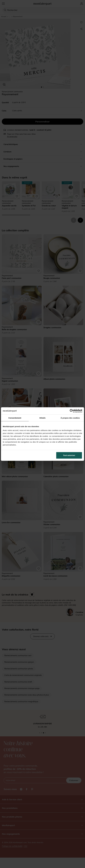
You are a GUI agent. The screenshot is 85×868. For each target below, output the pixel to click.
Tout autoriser (69, 455)
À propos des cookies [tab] (70, 418)
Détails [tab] (42, 418)
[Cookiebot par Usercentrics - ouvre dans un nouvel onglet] (72, 411)
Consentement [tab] (15, 418)
